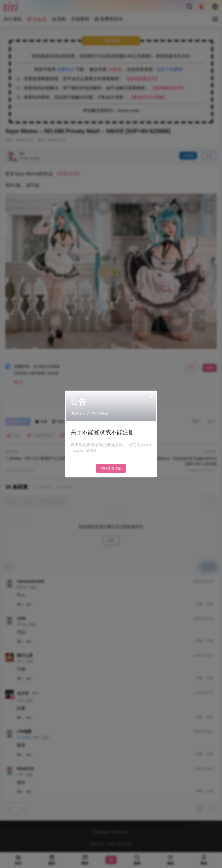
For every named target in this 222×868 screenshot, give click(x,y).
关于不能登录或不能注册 (102, 432)
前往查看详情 (111, 468)
